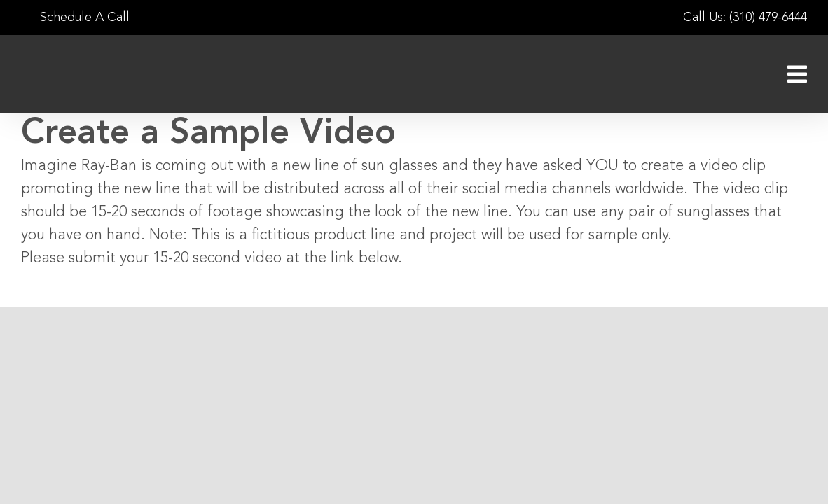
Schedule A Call (75, 17)
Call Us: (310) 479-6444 (745, 17)
